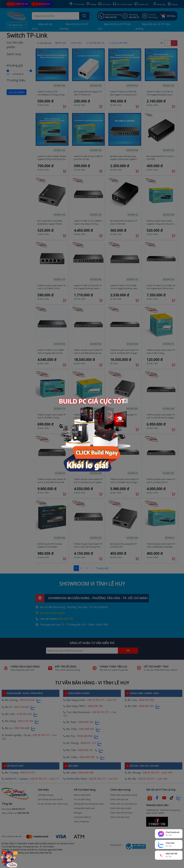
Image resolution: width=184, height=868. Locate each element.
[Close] (125, 401)
